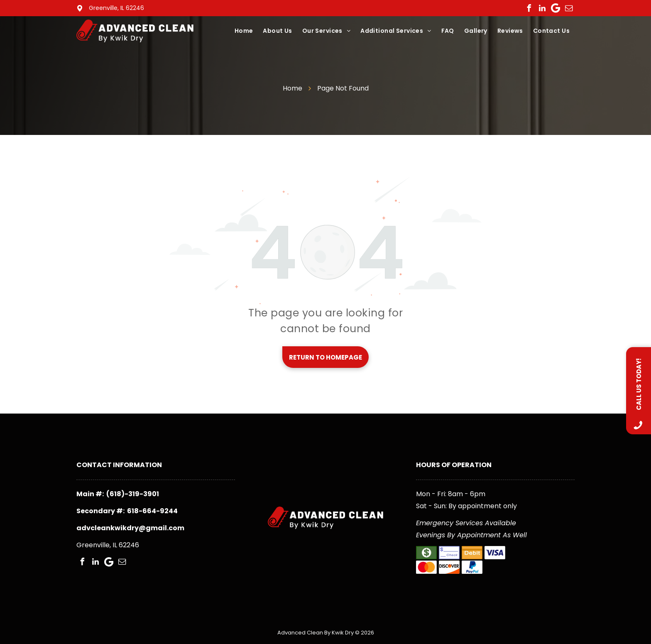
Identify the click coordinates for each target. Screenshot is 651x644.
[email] (569, 8)
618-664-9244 (152, 511)
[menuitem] (244, 31)
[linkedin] (542, 8)
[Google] (556, 8)
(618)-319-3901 (133, 494)
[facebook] (529, 8)
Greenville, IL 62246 (116, 8)
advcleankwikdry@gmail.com (130, 528)
